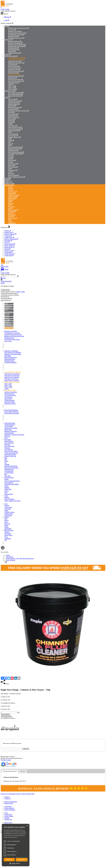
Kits (10, 132)
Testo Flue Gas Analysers (16, 81)
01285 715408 (5, 9)
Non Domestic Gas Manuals (17, 46)
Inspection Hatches (14, 131)
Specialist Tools (13, 164)
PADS (6, 26)
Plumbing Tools (13, 150)
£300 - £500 (12, 86)
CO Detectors (13, 64)
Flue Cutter (12, 119)
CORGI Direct (13, 197)
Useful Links (9, 255)
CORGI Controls (14, 195)
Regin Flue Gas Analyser (16, 76)
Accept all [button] (9, 860)
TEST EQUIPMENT (11, 56)
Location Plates (13, 135)
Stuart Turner (12, 218)
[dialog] (16, 845)
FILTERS (7, 178)
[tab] (10, 771)
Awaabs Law (9, 232)
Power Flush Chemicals (16, 94)
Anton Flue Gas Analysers (16, 63)
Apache (11, 190)
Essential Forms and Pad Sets (17, 33)
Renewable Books (14, 50)
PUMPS (7, 180)
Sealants (11, 157)
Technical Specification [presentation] (10, 771)
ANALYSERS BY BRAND (17, 58)
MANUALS (8, 40)
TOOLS (7, 97)
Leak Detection (13, 134)
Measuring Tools (13, 73)
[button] (16, 863)
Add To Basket (5, 715)
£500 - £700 (12, 88)
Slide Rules (12, 51)
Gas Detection (13, 126)
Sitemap (7, 249)
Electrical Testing (14, 66)
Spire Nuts (12, 165)
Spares (11, 162)
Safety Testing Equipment (16, 152)
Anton (10, 188)
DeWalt (11, 200)
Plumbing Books (13, 48)
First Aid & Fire (13, 114)
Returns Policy (9, 247)
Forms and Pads (10, 244)
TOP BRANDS (9, 185)
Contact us (8, 236)
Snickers (11, 216)
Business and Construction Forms (18, 28)
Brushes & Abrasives (15, 107)
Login (7, 20)
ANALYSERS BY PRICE (16, 59)
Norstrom (11, 207)
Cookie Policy (9, 237)
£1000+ (11, 84)
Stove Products (13, 167)
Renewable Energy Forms (16, 38)
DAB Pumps (12, 198)
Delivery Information (11, 239)
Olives (11, 144)
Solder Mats (12, 160)
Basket (5, 269)
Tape (10, 169)
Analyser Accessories (15, 61)
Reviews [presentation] (23, 771)
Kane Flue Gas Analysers (16, 71)
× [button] (27, 826)
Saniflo (11, 213)
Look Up (26, 749)
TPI (10, 220)
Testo (10, 221)
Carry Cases (12, 30)
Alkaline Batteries (14, 104)
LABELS (7, 55)
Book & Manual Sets (15, 41)
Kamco (11, 203)
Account (5, 266)
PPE (10, 145)
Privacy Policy (9, 246)
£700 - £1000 (12, 89)
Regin (10, 208)
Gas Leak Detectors (14, 68)
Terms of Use (9, 250)
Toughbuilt (12, 223)
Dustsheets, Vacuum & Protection (18, 111)
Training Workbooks (15, 53)
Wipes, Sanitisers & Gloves (17, 177)
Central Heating (13, 109)
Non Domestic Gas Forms (16, 35)
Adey (10, 187)
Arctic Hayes (12, 192)
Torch (10, 172)
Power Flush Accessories (16, 93)
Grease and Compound (15, 129)
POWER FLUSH (9, 91)
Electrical (11, 112)
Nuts (10, 139)
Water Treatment (13, 175)
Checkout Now (5, 290)
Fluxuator (11, 122)
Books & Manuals (10, 234)
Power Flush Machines (15, 96)
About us (8, 231)
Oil (9, 142)
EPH (10, 202)
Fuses (10, 124)
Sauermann (12, 215)
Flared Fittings (13, 116)
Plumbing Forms (13, 36)
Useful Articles (9, 254)
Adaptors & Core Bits (15, 101)
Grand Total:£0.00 (6, 281)
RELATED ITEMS (14, 74)
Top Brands (8, 252)
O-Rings (11, 140)
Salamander (12, 212)
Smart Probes (13, 78)
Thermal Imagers (14, 83)
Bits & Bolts (12, 106)
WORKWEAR (9, 183)
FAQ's (7, 242)
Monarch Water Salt (14, 137)
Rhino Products (13, 210)
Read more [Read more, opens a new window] (14, 837)
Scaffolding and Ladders (16, 154)
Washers (11, 174)
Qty (18, 712)
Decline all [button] (22, 860)
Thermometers (13, 170)
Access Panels (13, 99)
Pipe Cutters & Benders (16, 147)
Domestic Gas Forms (15, 31)
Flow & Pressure (14, 117)
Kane (10, 205)
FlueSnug (11, 121)
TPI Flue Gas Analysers (16, 79)
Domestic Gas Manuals (15, 43)
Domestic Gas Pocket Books (17, 45)
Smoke (11, 159)
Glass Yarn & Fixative (15, 127)
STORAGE (8, 182)
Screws (11, 155)
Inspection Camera (14, 69)
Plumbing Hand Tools (15, 149)
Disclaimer (8, 241)
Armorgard (12, 193)
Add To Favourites (6, 716)
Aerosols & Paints (14, 102)
